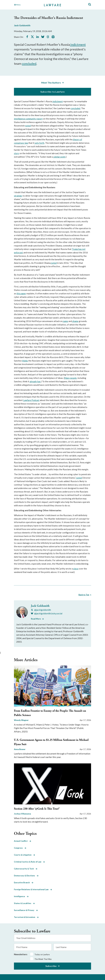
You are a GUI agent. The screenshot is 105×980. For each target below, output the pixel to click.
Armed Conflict (23, 841)
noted (28, 126)
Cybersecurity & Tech (26, 869)
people (73, 378)
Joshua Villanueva (22, 814)
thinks (25, 361)
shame (75, 321)
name (65, 321)
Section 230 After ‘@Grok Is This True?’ (37, 809)
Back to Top (84, 595)
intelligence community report (28, 119)
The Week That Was (43, 959)
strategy (18, 196)
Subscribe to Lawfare (53, 92)
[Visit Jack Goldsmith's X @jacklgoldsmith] (41, 610)
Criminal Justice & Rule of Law (29, 862)
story (17, 153)
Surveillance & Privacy (26, 910)
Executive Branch (24, 883)
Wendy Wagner (21, 720)
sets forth (39, 143)
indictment (78, 44)
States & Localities (24, 903)
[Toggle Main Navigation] (26, 5)
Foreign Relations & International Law (33, 889)
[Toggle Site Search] (90, 5)
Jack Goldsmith (22, 25)
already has (35, 381)
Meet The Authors (51, 83)
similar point (59, 157)
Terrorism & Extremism (26, 917)
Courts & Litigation (24, 855)
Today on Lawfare (42, 954)
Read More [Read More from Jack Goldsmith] (36, 619)
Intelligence (21, 896)
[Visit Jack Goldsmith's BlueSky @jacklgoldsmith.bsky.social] (47, 613)
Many (67, 378)
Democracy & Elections (26, 876)
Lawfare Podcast (31, 400)
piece (76, 569)
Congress (20, 848)
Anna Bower (20, 749)
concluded (29, 64)
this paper (21, 293)
